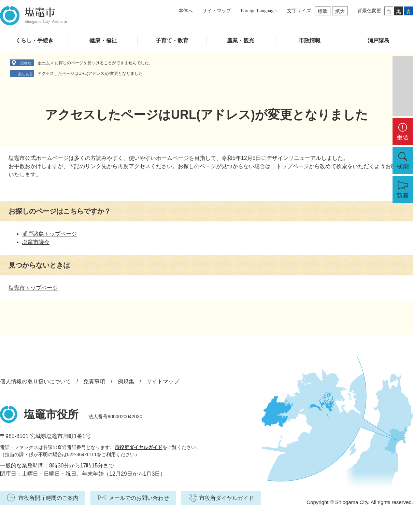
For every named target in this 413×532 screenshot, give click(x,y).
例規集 (126, 381)
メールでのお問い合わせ (139, 498)
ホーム (44, 63)
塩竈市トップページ (33, 288)
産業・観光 (241, 40)
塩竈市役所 (51, 414)
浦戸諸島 (379, 40)
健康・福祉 (103, 40)
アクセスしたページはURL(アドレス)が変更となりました (90, 73)
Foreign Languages (259, 11)
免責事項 (94, 381)
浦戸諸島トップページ (49, 234)
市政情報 (310, 40)
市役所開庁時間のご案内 (48, 498)
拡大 (340, 11)
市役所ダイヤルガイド (139, 447)
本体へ (186, 11)
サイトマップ (217, 11)
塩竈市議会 (36, 242)
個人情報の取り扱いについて (35, 381)
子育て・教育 (172, 40)
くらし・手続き (34, 40)
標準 (323, 11)
